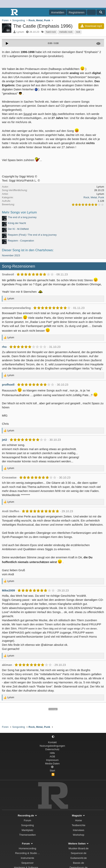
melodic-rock (66, 32)
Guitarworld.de (79, 858)
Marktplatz (27, 830)
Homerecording (28, 848)
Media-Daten (52, 764)
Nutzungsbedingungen (52, 746)
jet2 (4, 440)
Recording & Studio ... (27, 853)
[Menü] (5, 12)
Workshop (79, 835)
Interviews (79, 830)
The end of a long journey (22, 217)
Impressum (52, 760)
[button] (53, 737)
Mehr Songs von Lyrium (19, 212)
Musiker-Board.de (79, 848)
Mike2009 (8, 590)
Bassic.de (79, 863)
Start (52, 771)
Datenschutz (52, 749)
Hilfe (52, 753)
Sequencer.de (79, 853)
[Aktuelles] (91, 12)
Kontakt (52, 742)
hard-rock (51, 32)
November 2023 (11, 255)
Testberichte (79, 825)
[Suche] (101, 12)
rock (78, 32)
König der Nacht (17, 223)
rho (4, 347)
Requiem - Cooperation (21, 241)
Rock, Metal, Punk (94, 197)
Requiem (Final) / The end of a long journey (32, 235)
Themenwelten (27, 835)
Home (79, 820)
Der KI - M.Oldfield (18, 229)
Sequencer (28, 863)
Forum (27, 820)
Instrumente (28, 858)
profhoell (8, 385)
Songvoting (27, 825)
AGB (52, 757)
